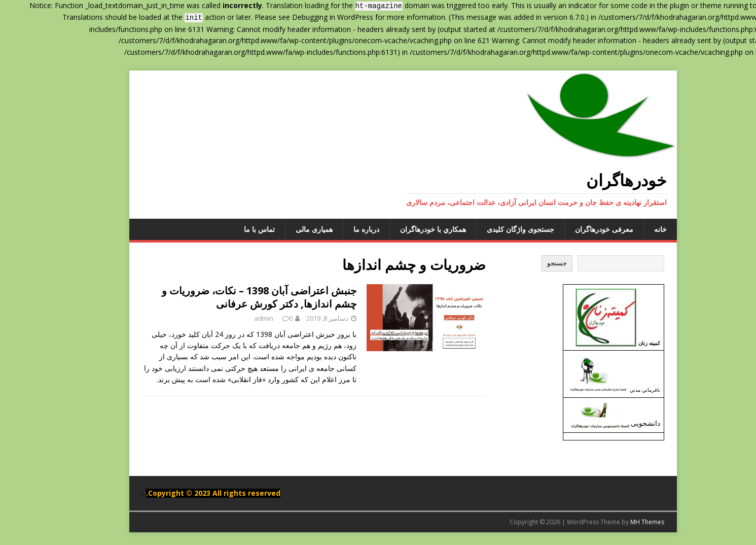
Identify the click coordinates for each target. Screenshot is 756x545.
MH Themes (622, 522)
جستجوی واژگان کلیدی (496, 229)
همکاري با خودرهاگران (408, 229)
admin (239, 318)
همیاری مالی (289, 229)
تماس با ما (235, 229)
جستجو (532, 263)
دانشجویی (621, 423)
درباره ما (341, 229)
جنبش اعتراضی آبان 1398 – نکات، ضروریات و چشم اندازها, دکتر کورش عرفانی (234, 297)
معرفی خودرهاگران (579, 229)
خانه (636, 229)
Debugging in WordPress (308, 17)
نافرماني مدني (620, 390)
